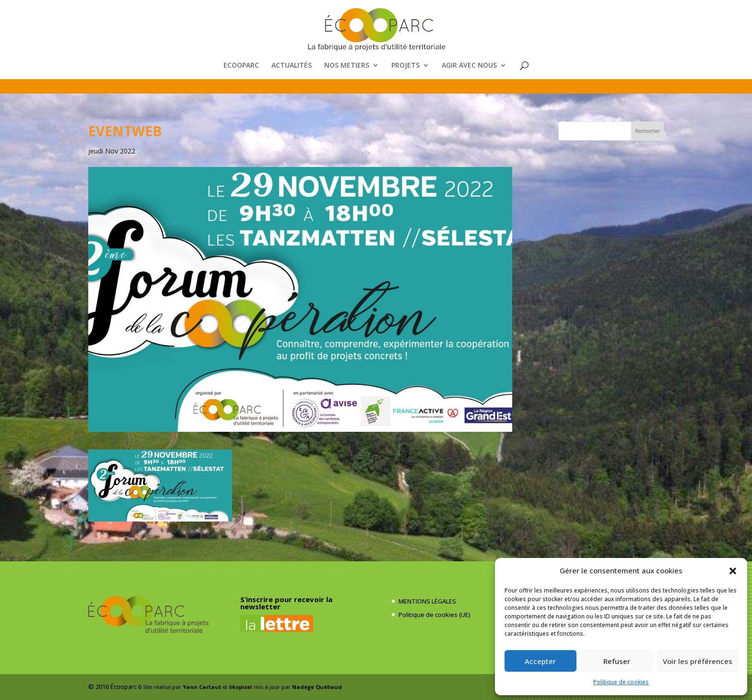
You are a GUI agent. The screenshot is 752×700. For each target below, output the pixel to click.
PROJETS (405, 66)
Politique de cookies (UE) (435, 615)
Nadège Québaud (317, 687)
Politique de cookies (621, 682)
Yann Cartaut (202, 687)
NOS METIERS (347, 66)
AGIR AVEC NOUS (469, 66)
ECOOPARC (241, 66)
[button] (733, 571)
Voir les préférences (698, 661)
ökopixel (241, 687)
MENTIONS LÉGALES (427, 601)
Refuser (617, 661)
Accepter (540, 661)
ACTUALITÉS (292, 66)
